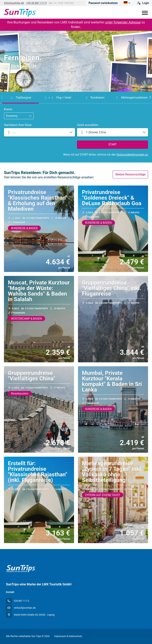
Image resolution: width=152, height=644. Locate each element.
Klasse (8, 109)
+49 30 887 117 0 (36, 3)
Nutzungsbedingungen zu (132, 155)
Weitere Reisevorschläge (130, 174)
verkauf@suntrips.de (25, 608)
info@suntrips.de (14, 3)
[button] (2, 97)
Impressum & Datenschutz (68, 636)
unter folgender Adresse (123, 22)
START (113, 144)
